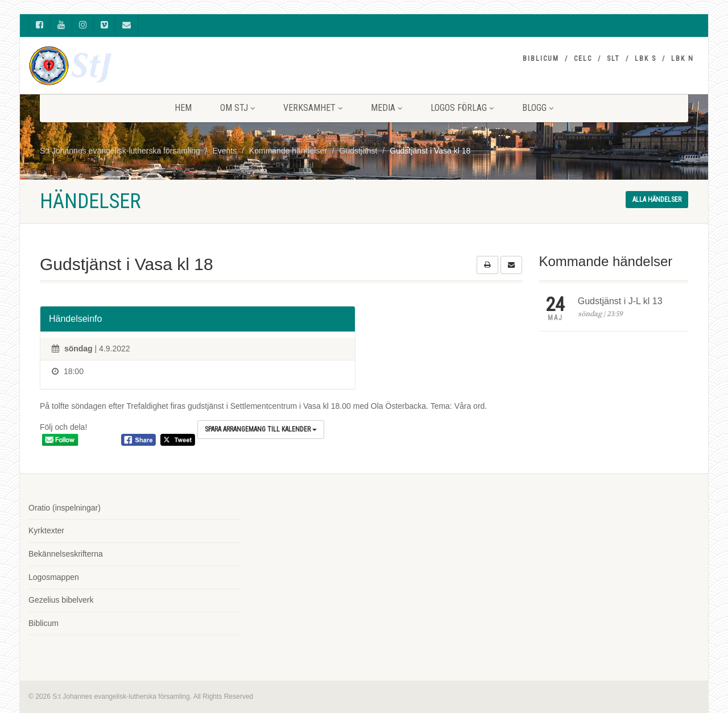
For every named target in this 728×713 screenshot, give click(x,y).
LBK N (682, 59)
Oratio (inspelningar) (65, 508)
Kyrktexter (46, 530)
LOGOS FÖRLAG (462, 108)
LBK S (646, 59)
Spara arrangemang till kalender (261, 429)
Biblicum (541, 59)
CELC (583, 59)
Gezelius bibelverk (61, 600)
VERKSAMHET (313, 108)
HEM (183, 108)
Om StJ (237, 108)
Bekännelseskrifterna (66, 554)
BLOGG (538, 108)
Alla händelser (657, 200)
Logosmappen (54, 577)
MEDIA (386, 108)
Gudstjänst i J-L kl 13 (620, 301)
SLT (613, 59)
